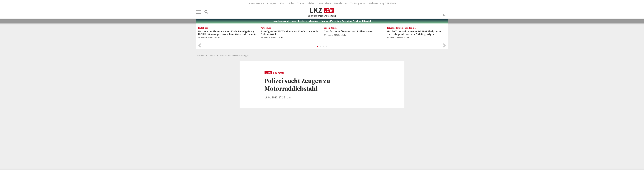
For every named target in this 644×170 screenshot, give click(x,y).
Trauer (301, 3)
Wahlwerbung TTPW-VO (382, 3)
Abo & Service (256, 3)
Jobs (291, 3)
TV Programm (358, 3)
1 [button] (318, 47)
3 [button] (324, 47)
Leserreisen (324, 3)
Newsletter (341, 3)
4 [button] (327, 47)
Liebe (311, 3)
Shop (282, 3)
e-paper (272, 3)
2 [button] (321, 47)
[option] (226, 33)
